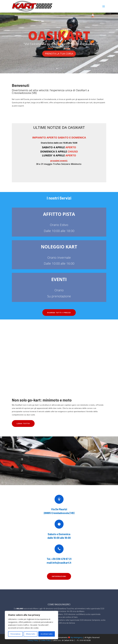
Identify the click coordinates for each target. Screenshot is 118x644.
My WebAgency (77, 637)
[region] (31, 625)
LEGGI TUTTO (23, 423)
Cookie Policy (45, 640)
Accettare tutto (47, 634)
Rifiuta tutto (31, 634)
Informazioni (59, 576)
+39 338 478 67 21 (61, 559)
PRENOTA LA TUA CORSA (59, 53)
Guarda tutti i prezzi (59, 312)
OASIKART (59, 35)
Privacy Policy (33, 640)
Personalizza (15, 634)
